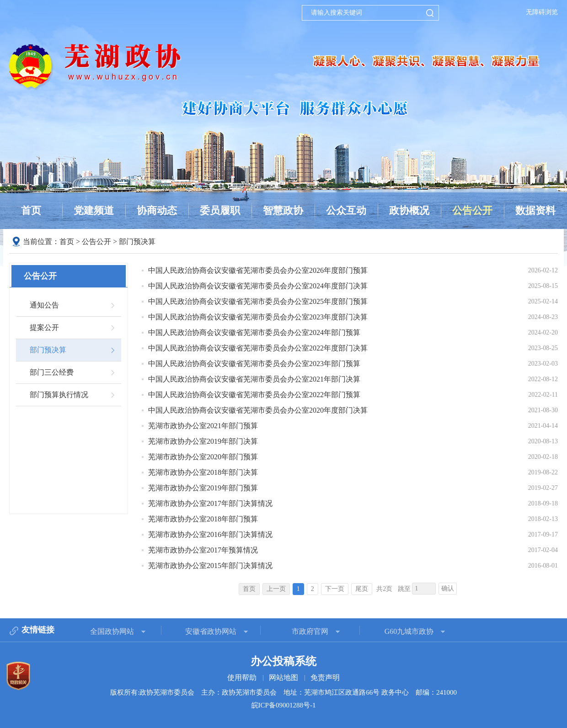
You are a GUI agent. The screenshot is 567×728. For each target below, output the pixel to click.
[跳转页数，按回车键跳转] (424, 589)
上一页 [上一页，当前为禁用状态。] (276, 589)
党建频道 (94, 210)
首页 (31, 210)
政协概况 (409, 210)
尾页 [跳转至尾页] (362, 589)
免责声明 (325, 678)
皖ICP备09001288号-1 (284, 705)
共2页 (384, 589)
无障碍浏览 (542, 12)
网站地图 (283, 678)
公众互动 (346, 210)
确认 (448, 588)
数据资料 (535, 210)
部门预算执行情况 (59, 395)
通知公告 (44, 305)
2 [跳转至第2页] (313, 589)
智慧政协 (283, 210)
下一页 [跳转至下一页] (335, 589)
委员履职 (220, 210)
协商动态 (157, 210)
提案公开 (44, 327)
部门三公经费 (52, 372)
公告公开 (472, 210)
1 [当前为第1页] (298, 589)
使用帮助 (242, 678)
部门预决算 (137, 242)
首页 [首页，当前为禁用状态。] (249, 589)
